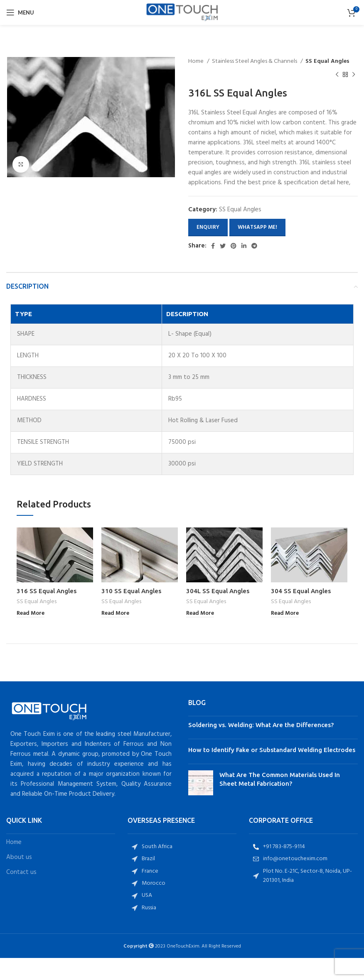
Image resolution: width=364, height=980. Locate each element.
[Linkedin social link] (244, 246)
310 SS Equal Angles (131, 591)
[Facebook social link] (213, 246)
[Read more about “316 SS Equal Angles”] (31, 614)
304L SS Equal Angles (218, 591)
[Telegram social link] (254, 246)
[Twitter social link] (223, 246)
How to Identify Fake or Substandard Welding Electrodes (272, 750)
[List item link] (182, 847)
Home (197, 62)
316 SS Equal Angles (47, 591)
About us (19, 857)
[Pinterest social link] (234, 246)
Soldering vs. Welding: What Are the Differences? (261, 725)
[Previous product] (337, 75)
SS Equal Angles (327, 62)
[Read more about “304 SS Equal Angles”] (285, 614)
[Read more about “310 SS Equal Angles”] (115, 614)
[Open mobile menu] (20, 12)
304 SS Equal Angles (301, 591)
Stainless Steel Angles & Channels (255, 62)
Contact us (21, 872)
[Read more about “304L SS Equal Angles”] (200, 614)
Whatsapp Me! (257, 227)
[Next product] (354, 75)
